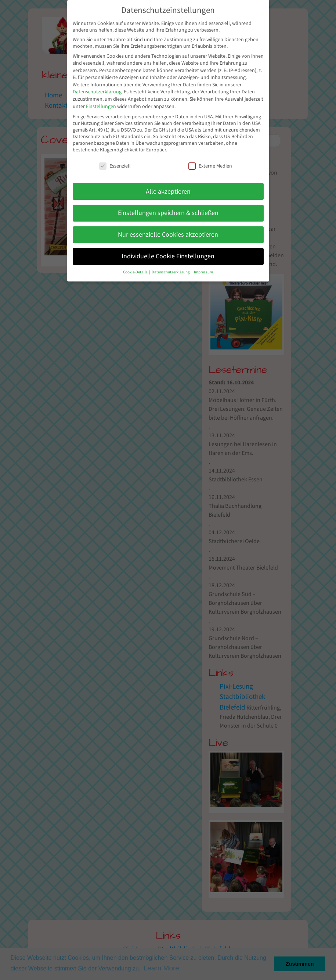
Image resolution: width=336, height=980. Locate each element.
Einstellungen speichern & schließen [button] (168, 213)
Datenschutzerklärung (97, 91)
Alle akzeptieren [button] (168, 191)
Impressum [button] (203, 272)
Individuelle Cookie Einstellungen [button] (168, 256)
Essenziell (115, 166)
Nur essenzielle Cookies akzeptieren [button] (168, 234)
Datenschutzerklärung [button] (171, 272)
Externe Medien (210, 166)
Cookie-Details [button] (136, 272)
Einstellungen (101, 106)
